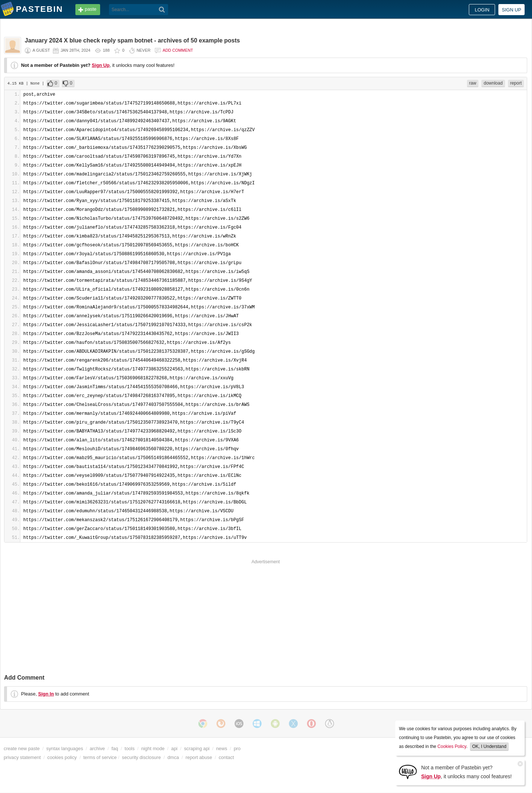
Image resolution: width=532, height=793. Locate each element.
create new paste (22, 748)
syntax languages (65, 748)
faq (115, 748)
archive (97, 748)
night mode (153, 748)
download (493, 83)
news (222, 748)
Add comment (178, 50)
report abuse (199, 757)
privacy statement (22, 757)
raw (473, 83)
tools (129, 748)
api (174, 748)
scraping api (197, 748)
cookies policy (62, 757)
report (516, 83)
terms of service (100, 757)
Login (482, 10)
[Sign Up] (408, 771)
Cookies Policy (452, 746)
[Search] (162, 10)
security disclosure (141, 757)
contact (226, 757)
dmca (173, 757)
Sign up (511, 10)
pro (237, 748)
